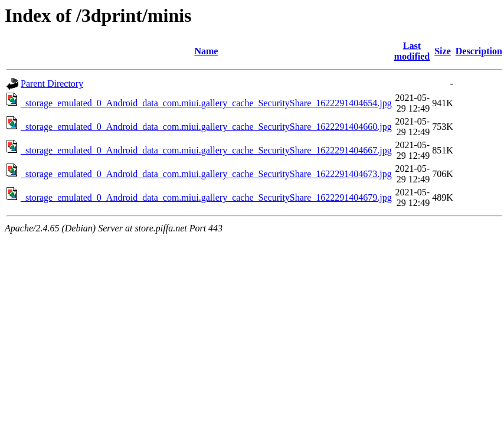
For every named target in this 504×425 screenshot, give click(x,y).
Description (479, 51)
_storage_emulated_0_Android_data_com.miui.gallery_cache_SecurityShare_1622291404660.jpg (206, 127)
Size (443, 51)
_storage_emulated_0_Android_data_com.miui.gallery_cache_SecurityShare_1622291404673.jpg (206, 174)
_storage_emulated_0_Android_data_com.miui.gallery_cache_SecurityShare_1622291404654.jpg (206, 103)
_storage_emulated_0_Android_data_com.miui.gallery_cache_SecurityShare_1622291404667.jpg (206, 150)
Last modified (412, 51)
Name (206, 51)
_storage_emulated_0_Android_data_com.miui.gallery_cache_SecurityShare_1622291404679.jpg (206, 197)
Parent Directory (52, 84)
